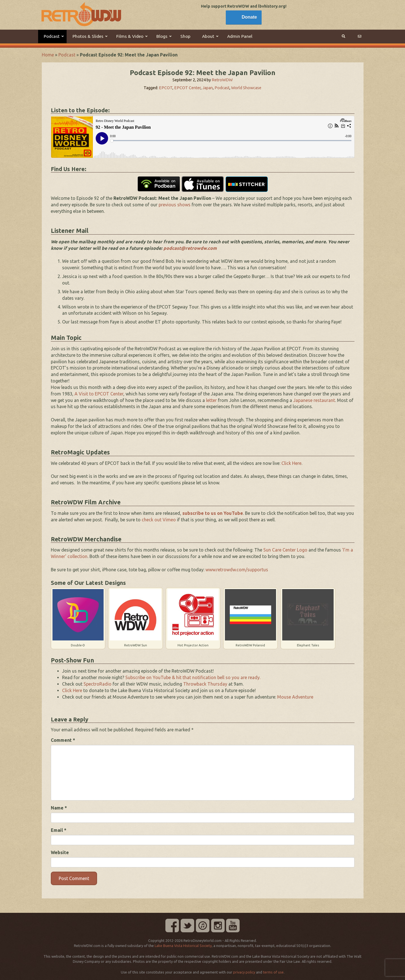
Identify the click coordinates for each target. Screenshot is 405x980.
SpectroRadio (98, 684)
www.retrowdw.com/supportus (237, 570)
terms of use (273, 972)
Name (59, 808)
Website (60, 852)
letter (211, 400)
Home (48, 55)
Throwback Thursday (205, 684)
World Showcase (246, 88)
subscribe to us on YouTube (213, 513)
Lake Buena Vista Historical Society (183, 946)
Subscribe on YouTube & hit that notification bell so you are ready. (193, 677)
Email (59, 830)
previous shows (175, 205)
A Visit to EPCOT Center (99, 394)
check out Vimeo (159, 520)
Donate (249, 17)
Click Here (291, 463)
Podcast (67, 55)
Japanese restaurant (314, 400)
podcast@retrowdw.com (190, 248)
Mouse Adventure (295, 697)
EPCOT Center (187, 88)
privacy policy (244, 972)
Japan (208, 88)
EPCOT (166, 88)
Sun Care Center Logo (285, 550)
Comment (63, 740)
